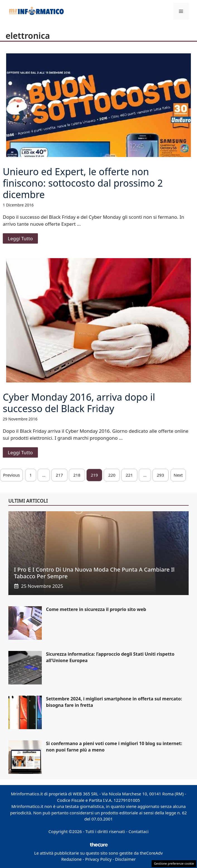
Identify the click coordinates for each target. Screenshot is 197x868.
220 (112, 475)
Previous (11, 475)
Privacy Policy (98, 859)
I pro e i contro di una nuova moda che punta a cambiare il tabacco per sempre (94, 573)
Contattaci (138, 831)
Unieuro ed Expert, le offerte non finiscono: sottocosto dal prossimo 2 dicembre (83, 183)
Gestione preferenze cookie (174, 863)
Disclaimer (125, 859)
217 (59, 475)
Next (178, 475)
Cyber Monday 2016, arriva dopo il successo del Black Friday (79, 403)
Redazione (71, 859)
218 (77, 475)
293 (160, 475)
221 (129, 475)
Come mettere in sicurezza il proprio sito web (96, 609)
